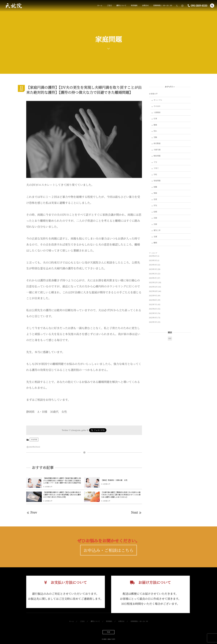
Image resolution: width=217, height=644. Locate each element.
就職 (155, 187)
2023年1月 (153, 278)
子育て (156, 168)
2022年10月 (153, 291)
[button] (212, 6)
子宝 (155, 162)
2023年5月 (153, 260)
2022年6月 (153, 309)
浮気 (155, 205)
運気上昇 (157, 230)
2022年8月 (153, 300)
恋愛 (155, 199)
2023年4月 (153, 265)
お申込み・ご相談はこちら (109, 555)
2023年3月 (153, 269)
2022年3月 (153, 322)
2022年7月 (153, 304)
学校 (155, 174)
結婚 (155, 212)
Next (136, 512)
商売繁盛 (157, 143)
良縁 (155, 218)
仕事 (155, 119)
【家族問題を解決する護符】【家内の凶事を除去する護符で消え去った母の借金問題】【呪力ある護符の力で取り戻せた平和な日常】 (62, 495)
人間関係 (157, 112)
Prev (32, 512)
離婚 (155, 243)
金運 (155, 237)
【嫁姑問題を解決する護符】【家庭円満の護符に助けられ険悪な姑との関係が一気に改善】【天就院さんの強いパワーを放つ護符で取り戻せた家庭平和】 (62, 481)
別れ (155, 131)
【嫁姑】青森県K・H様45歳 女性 (114, 480)
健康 (155, 125)
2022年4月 (153, 318)
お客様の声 (48, 487)
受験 (155, 137)
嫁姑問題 (157, 156)
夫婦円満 (157, 150)
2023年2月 (153, 274)
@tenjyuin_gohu (79, 430)
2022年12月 (153, 282)
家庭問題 (34, 440)
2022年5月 (153, 313)
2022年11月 (153, 287)
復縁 (155, 193)
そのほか (157, 106)
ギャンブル (158, 100)
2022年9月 (153, 296)
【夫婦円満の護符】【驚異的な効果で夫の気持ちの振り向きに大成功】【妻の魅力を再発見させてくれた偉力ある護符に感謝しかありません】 (121, 495)
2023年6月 (153, 256)
